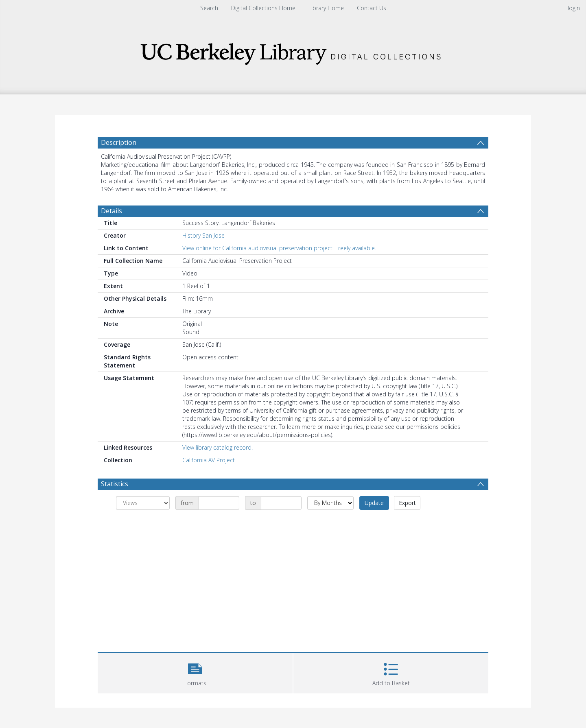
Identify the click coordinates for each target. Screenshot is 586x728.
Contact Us (372, 8)
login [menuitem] (574, 8)
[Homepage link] (293, 51)
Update (374, 503)
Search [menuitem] (209, 8)
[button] (195, 672)
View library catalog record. (218, 447)
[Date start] (219, 503)
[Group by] (143, 503)
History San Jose (203, 235)
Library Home (326, 8)
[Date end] (281, 503)
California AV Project (209, 460)
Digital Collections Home (263, 8)
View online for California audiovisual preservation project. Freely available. (279, 248)
